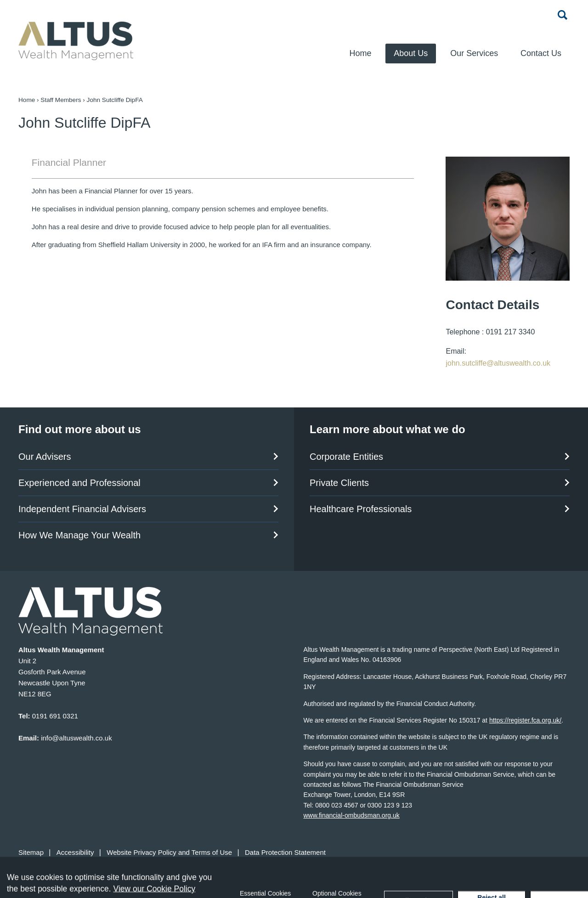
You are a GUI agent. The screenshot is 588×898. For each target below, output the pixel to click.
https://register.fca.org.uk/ (525, 720)
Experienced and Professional (79, 483)
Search (563, 15)
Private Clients (339, 483)
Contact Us (541, 53)
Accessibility (75, 852)
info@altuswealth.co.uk (76, 738)
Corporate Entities (346, 457)
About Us (411, 53)
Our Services (474, 53)
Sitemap (31, 852)
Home (360, 53)
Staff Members (61, 100)
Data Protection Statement (285, 852)
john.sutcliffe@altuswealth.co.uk (498, 363)
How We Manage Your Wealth (79, 535)
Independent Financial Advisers (82, 509)
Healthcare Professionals (361, 509)
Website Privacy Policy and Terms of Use (169, 852)
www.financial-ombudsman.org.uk (351, 815)
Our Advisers (45, 457)
